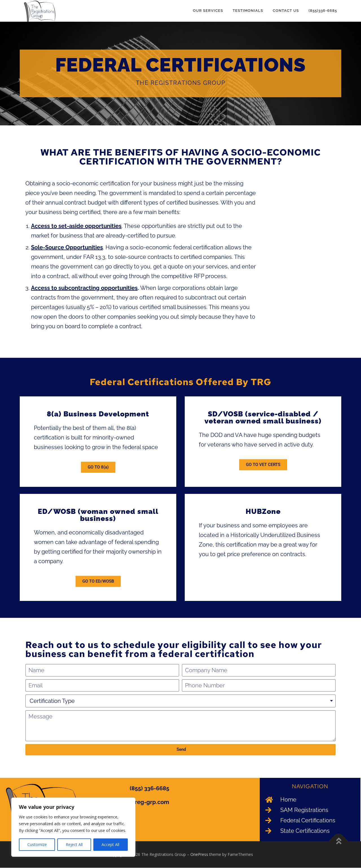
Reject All (74, 844)
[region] (73, 827)
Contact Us (286, 11)
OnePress (199, 855)
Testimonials (248, 11)
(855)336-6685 (323, 11)
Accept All (110, 844)
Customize (37, 844)
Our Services (208, 11)
